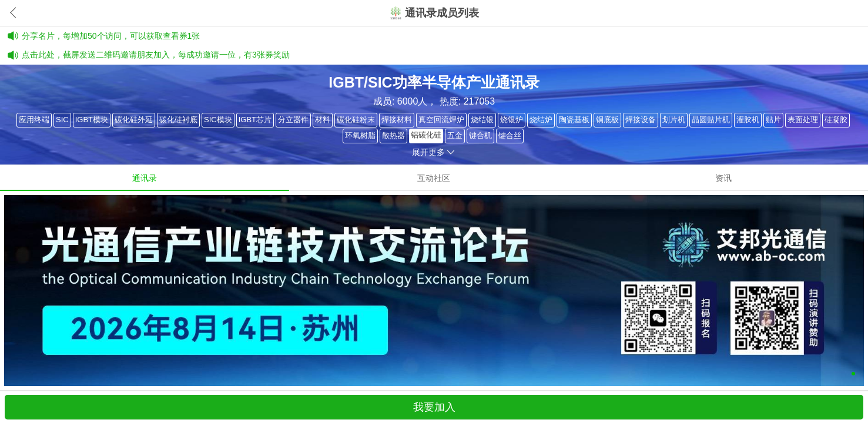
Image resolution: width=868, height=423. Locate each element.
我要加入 (434, 407)
